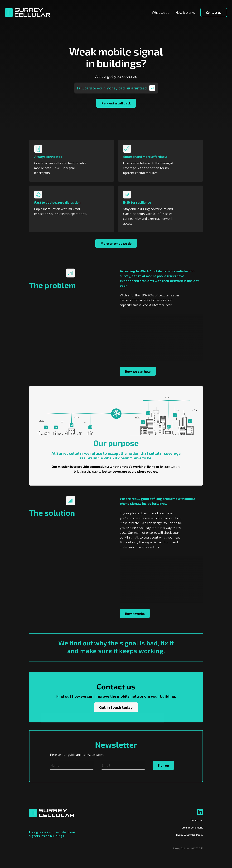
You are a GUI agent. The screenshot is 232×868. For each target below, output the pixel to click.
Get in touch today (116, 716)
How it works (185, 12)
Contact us (214, 12)
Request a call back (116, 103)
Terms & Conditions (192, 827)
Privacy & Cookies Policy (189, 835)
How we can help (138, 381)
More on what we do (116, 253)
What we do (161, 12)
